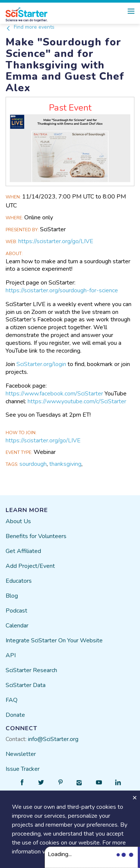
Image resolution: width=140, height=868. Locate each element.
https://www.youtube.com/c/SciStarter (77, 401)
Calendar (17, 626)
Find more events (30, 27)
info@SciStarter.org (53, 739)
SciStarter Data (26, 685)
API (11, 655)
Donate (15, 715)
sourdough (33, 464)
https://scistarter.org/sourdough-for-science (62, 290)
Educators (19, 581)
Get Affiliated (23, 551)
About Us (18, 521)
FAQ (12, 700)
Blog (12, 596)
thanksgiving (65, 464)
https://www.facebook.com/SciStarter (54, 394)
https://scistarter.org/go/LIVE (56, 241)
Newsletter (21, 754)
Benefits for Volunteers (36, 536)
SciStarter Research (31, 670)
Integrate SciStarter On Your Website (54, 640)
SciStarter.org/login (41, 364)
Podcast (16, 611)
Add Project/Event (30, 566)
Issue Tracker (23, 769)
